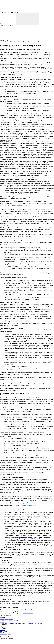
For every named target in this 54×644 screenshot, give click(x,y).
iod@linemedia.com (28, 613)
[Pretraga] (27, 19)
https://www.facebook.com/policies (30, 506)
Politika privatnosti (13, 623)
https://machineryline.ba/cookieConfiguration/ (28, 539)
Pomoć (6, 619)
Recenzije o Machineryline (35, 623)
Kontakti (11, 619)
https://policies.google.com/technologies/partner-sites (34, 504)
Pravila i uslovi (4, 623)
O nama (2, 619)
